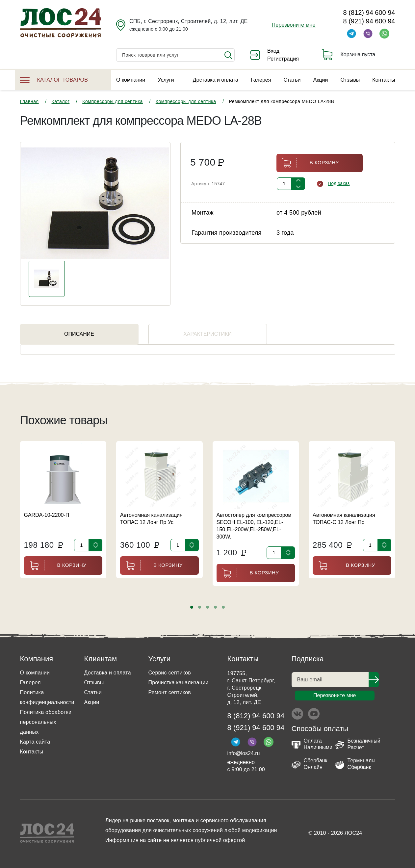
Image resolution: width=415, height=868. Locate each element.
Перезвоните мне (293, 25)
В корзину (308, 163)
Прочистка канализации (179, 683)
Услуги (166, 80)
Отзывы (350, 80)
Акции (321, 80)
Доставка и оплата (216, 80)
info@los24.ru (244, 753)
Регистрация (283, 59)
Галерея (261, 80)
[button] (192, 607)
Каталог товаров (54, 80)
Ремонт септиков (170, 692)
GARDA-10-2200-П (47, 515)
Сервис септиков (170, 673)
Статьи (292, 80)
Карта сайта (35, 742)
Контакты (384, 80)
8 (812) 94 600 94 (369, 13)
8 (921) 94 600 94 (369, 21)
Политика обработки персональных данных (46, 722)
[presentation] (28, 608)
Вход (273, 51)
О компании (131, 80)
